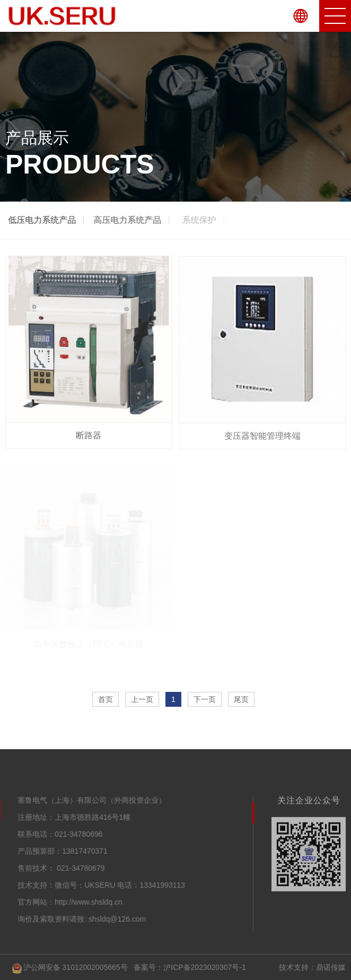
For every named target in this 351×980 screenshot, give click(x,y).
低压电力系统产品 (42, 220)
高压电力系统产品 (128, 220)
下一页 (205, 699)
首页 (106, 699)
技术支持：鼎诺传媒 (312, 967)
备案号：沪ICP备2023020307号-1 (190, 967)
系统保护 (201, 220)
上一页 (142, 699)
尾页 (241, 699)
